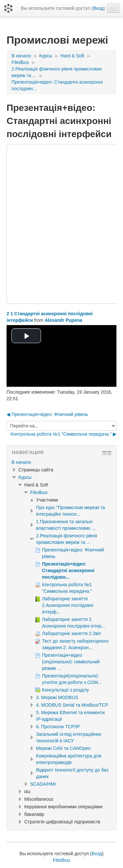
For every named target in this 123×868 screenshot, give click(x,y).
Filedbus (39, 492)
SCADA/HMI (43, 784)
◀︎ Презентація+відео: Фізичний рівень (47, 414)
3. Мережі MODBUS (57, 697)
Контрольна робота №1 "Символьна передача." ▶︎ (63, 434)
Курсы (25, 477)
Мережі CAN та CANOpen (63, 748)
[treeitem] (61, 462)
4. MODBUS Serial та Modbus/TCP (72, 705)
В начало (21, 462)
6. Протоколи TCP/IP (58, 727)
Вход (98, 8)
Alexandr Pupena (63, 320)
